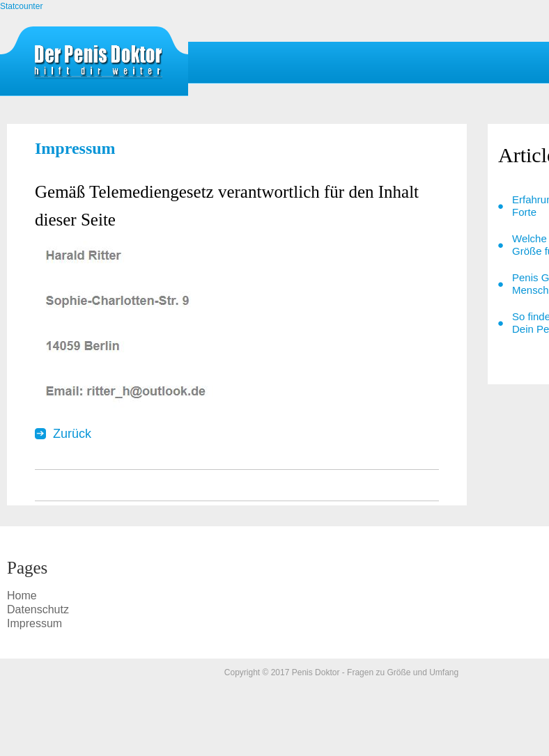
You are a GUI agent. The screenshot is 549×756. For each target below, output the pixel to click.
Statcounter (21, 6)
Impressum (98, 65)
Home (22, 596)
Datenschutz (38, 609)
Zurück (72, 434)
